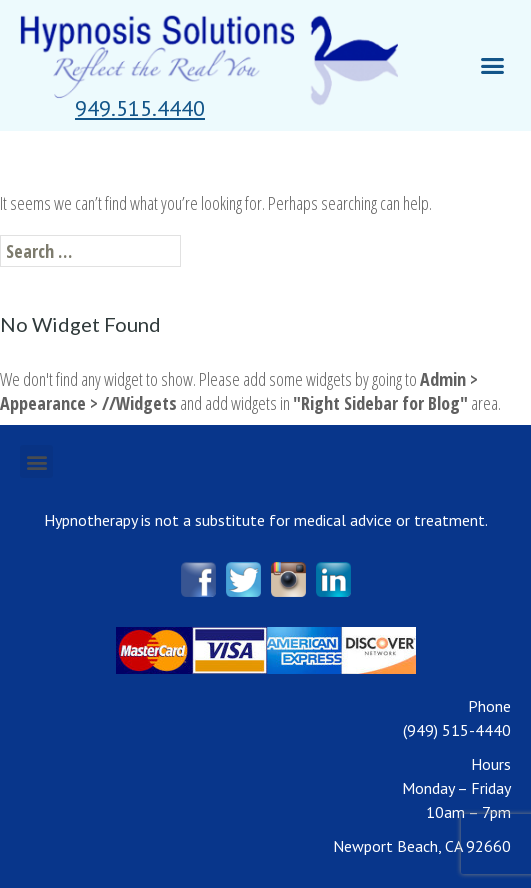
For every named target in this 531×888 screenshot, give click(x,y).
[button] (140, 108)
